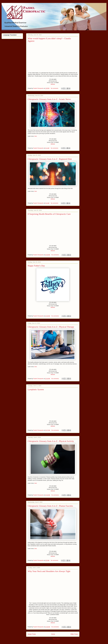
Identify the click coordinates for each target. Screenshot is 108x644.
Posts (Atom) (56, 639)
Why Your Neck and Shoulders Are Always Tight (49, 571)
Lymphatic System (36, 389)
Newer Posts (32, 634)
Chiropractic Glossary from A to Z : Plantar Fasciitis (50, 506)
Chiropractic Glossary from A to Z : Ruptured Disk (50, 159)
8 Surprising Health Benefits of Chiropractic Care (49, 214)
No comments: (55, 88)
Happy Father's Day (36, 266)
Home (53, 634)
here (36, 136)
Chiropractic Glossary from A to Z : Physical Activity (51, 441)
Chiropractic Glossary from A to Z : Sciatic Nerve (49, 99)
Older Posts (74, 634)
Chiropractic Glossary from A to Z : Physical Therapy (51, 327)
